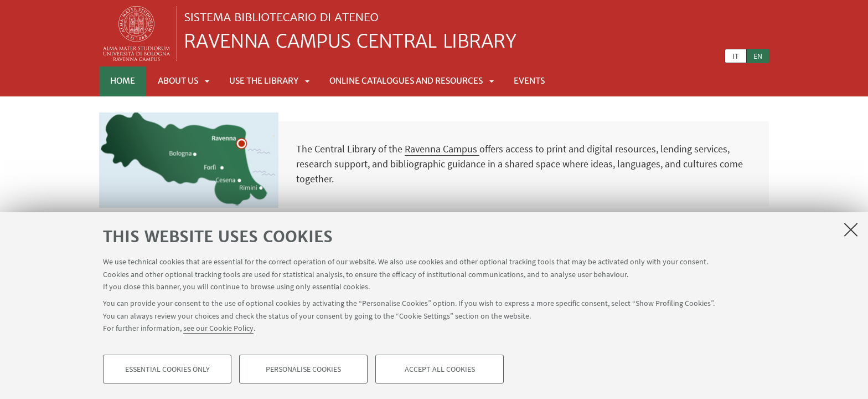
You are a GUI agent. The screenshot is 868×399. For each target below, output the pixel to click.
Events (529, 81)
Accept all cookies (440, 369)
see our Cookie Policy (218, 328)
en (758, 56)
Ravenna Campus (442, 149)
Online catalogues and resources (406, 81)
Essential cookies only (167, 369)
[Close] (851, 229)
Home (123, 81)
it (736, 56)
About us (178, 81)
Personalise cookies (303, 369)
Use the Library (264, 81)
